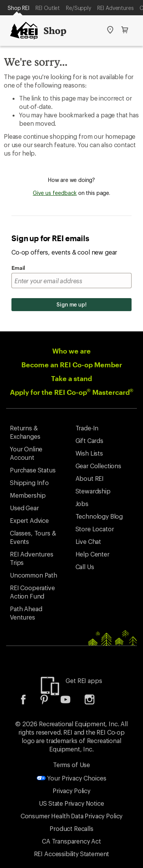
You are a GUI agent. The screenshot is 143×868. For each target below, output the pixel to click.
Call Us (85, 567)
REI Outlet (48, 8)
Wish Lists (89, 453)
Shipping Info (29, 483)
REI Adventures (116, 8)
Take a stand (71, 378)
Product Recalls (71, 828)
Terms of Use (71, 765)
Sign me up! (71, 304)
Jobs (82, 504)
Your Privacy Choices (71, 778)
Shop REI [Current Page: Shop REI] (18, 8)
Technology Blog (99, 516)
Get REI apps (84, 681)
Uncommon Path (34, 575)
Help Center (92, 554)
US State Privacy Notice (71, 803)
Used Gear (24, 508)
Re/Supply (79, 8)
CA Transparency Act (71, 841)
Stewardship (93, 491)
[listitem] (29, 702)
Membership (28, 495)
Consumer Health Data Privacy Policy (71, 816)
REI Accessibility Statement (72, 854)
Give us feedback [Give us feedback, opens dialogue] (55, 193)
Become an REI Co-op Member (72, 365)
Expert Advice (29, 520)
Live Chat (88, 541)
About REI (90, 478)
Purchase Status (33, 470)
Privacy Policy (71, 791)
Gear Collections (98, 466)
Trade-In (87, 428)
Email (18, 268)
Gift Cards (89, 440)
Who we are (71, 351)
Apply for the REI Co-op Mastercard (72, 392)
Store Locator (95, 529)
